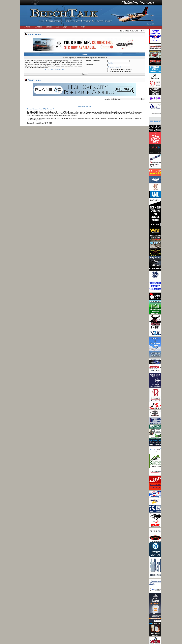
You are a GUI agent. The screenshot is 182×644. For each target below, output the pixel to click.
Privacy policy (59, 69)
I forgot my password (114, 67)
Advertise (28, 27)
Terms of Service (32, 109)
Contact (49, 27)
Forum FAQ (43, 109)
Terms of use (49, 69)
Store (84, 27)
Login (65, 27)
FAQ (57, 27)
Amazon (39, 27)
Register (74, 27)
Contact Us (51, 109)
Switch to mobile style (85, 106)
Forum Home (34, 35)
